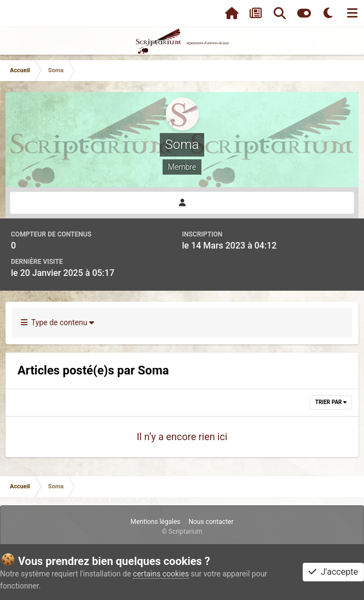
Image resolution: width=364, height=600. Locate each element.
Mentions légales (155, 522)
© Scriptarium (182, 532)
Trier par (331, 402)
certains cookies (161, 574)
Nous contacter (211, 522)
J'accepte (333, 572)
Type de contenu (57, 322)
